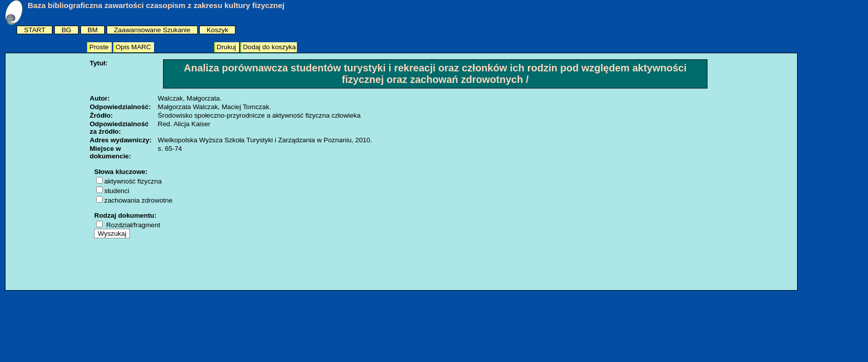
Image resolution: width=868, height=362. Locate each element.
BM (93, 30)
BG (66, 30)
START (35, 30)
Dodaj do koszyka (269, 47)
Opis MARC (134, 47)
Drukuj (227, 47)
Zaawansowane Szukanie (152, 30)
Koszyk (218, 30)
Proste (100, 47)
